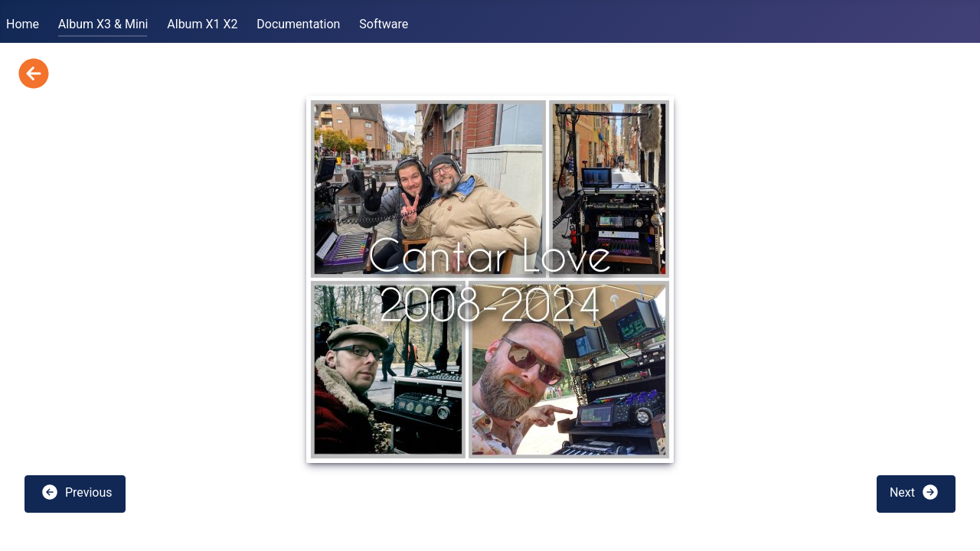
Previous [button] (77, 492)
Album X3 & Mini (103, 24)
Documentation (298, 24)
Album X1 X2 (202, 24)
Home (23, 24)
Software (384, 24)
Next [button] (915, 492)
